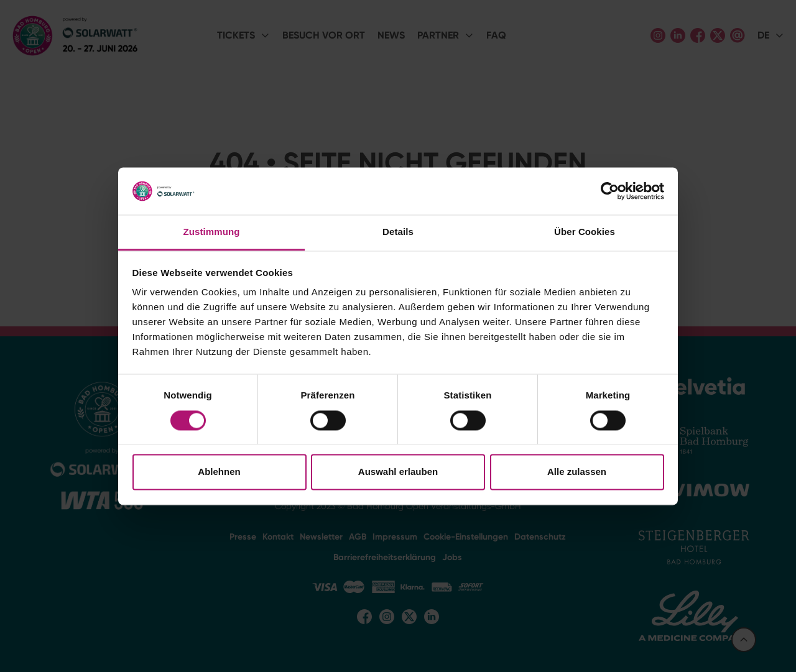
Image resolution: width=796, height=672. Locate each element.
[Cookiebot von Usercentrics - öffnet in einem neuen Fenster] (610, 191)
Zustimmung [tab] (212, 232)
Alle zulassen (577, 472)
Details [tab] (398, 232)
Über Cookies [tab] (585, 232)
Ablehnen (219, 472)
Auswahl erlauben (398, 472)
